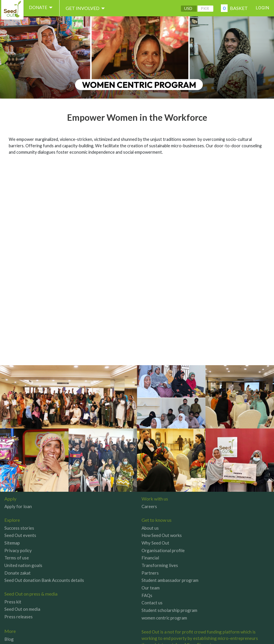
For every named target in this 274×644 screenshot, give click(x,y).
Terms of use (17, 558)
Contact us (152, 603)
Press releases (19, 617)
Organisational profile (163, 550)
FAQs (147, 595)
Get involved (89, 8)
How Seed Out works (162, 535)
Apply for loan (18, 506)
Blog (9, 639)
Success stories (19, 528)
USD (186, 8)
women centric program (164, 618)
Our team (151, 588)
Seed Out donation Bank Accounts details (44, 580)
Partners (150, 573)
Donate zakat (18, 573)
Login (261, 8)
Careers (149, 506)
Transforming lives (160, 565)
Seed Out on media (22, 609)
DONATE (43, 8)
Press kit (13, 602)
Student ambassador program (170, 580)
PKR (203, 8)
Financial (150, 558)
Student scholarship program (169, 610)
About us (150, 528)
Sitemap (12, 543)
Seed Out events (20, 535)
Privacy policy (18, 550)
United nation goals (23, 565)
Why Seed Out (155, 543)
